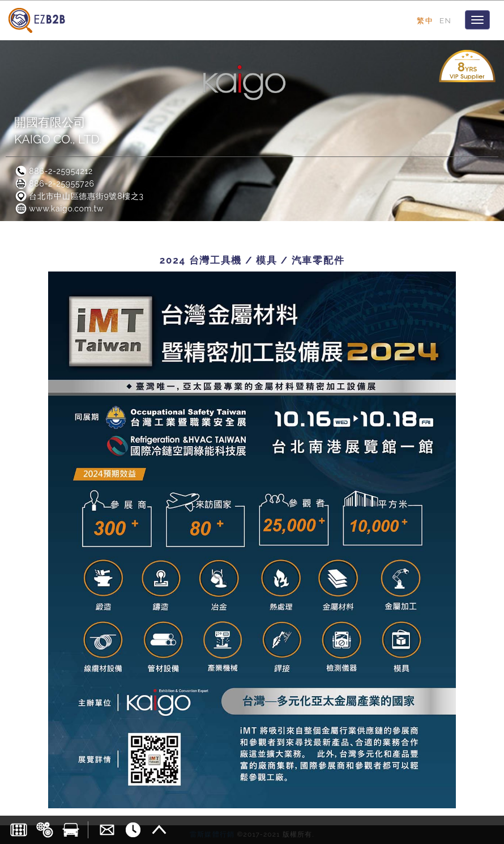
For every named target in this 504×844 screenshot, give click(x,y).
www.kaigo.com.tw (59, 209)
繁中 (425, 20)
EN (445, 20)
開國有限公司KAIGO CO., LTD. (58, 131)
